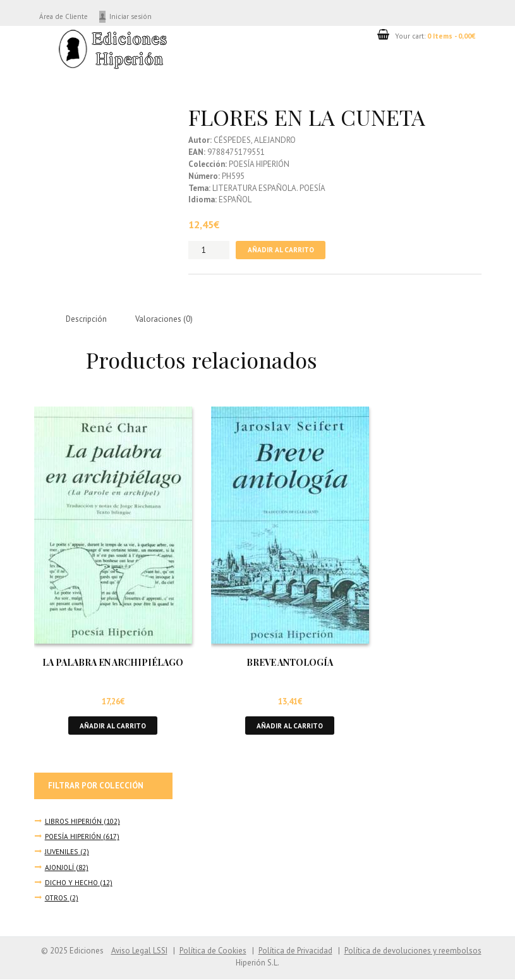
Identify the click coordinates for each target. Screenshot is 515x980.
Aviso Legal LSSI (136, 951)
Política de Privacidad (294, 951)
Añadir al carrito (281, 250)
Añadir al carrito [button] (113, 726)
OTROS (57, 898)
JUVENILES (62, 853)
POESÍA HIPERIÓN (74, 837)
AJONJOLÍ (60, 868)
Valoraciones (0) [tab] (165, 320)
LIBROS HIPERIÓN (74, 822)
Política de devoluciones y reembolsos (413, 951)
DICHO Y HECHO (72, 883)
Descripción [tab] (87, 320)
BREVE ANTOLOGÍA (290, 663)
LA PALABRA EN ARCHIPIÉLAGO (113, 663)
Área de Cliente (66, 16)
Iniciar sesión (136, 16)
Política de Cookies (210, 951)
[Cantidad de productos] (209, 250)
